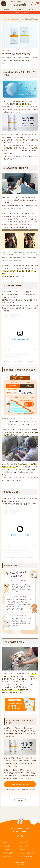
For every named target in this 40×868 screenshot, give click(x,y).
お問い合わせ (24, 842)
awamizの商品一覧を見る (20, 784)
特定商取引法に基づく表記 (27, 853)
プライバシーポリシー (26, 856)
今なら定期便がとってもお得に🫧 (20, 13)
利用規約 (22, 849)
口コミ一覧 (6, 849)
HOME (5, 19)
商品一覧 (7, 9)
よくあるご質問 (24, 846)
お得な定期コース (20, 9)
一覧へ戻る (20, 800)
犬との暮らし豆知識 (14, 19)
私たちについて (33, 9)
